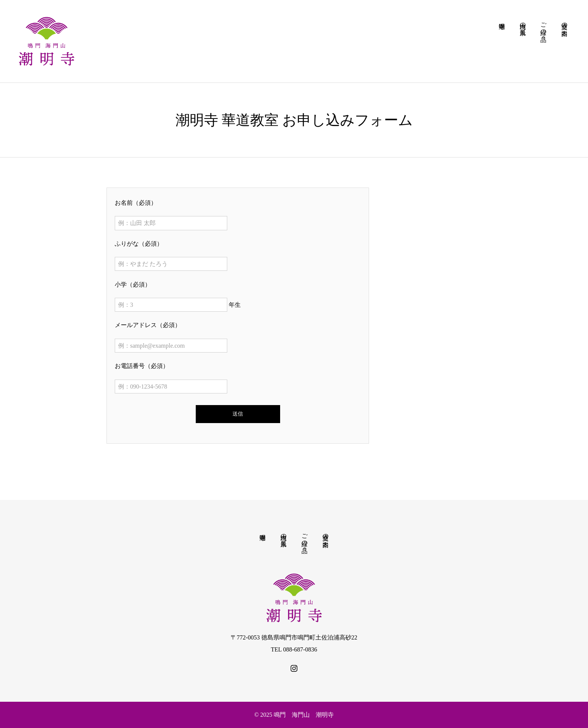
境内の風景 (284, 533)
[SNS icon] (294, 668)
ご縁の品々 (305, 537)
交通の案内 (326, 533)
